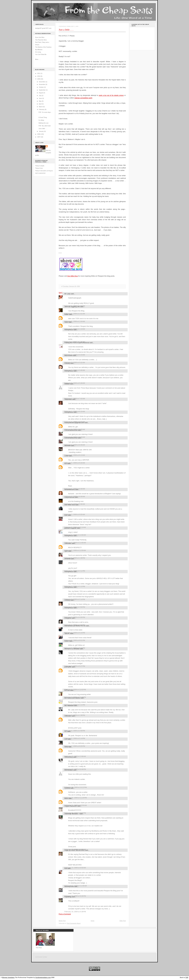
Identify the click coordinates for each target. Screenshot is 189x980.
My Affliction (39, 50)
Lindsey (67, 600)
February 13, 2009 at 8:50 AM (75, 868)
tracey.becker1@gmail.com (74, 423)
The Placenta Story (41, 40)
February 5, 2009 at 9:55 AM (75, 514)
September (42, 90)
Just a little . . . (43, 129)
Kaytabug (68, 897)
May (40, 101)
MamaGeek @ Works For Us (75, 626)
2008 (39, 134)
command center (41, 957)
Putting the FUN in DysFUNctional (77, 343)
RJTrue (67, 690)
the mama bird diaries (72, 698)
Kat (66, 868)
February (42, 109)
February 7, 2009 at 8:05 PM (75, 746)
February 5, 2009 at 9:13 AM (75, 455)
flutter (66, 314)
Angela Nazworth (71, 806)
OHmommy (69, 757)
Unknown (68, 543)
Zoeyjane (68, 618)
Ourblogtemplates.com (43, 977)
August (41, 93)
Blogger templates (8, 977)
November (42, 84)
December (42, 82)
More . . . (38, 59)
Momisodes (69, 770)
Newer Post (62, 921)
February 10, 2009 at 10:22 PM (76, 787)
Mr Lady (67, 294)
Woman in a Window (72, 649)
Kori (66, 515)
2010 (39, 76)
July (40, 96)
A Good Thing (43, 117)
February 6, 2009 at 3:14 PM (75, 738)
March (41, 107)
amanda (67, 559)
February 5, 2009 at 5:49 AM (75, 383)
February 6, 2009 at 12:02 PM (75, 690)
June (40, 98)
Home (92, 921)
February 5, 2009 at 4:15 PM (75, 633)
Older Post (123, 921)
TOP (187, 977)
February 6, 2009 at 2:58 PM (75, 731)
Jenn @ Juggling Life (72, 307)
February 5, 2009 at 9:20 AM (75, 463)
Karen (67, 641)
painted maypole (70, 528)
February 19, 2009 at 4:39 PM (75, 912)
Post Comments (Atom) (74, 923)
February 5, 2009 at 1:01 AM (75, 314)
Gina (66, 747)
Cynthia (67, 788)
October (41, 87)
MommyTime (69, 886)
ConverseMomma (71, 430)
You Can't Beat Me (41, 54)
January (41, 131)
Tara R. (67, 633)
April (40, 104)
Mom (66, 798)
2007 (39, 137)
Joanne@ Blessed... (72, 814)
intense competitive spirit (83, 98)
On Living (38, 52)
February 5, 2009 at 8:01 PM (75, 640)
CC (66, 731)
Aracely (67, 363)
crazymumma (69, 497)
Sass (66, 322)
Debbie (67, 384)
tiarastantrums (70, 489)
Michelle (67, 446)
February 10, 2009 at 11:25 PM (76, 798)
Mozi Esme (68, 355)
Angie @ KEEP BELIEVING (74, 850)
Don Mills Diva (72, 276)
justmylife (68, 667)
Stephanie (68, 399)
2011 (39, 73)
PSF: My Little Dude (45, 126)
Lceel (66, 456)
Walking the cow (44, 123)
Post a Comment (65, 914)
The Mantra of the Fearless (43, 47)
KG (66, 463)
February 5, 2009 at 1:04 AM (75, 321)
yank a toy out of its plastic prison (111, 95)
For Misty (41, 120)
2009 (39, 79)
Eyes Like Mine (40, 37)
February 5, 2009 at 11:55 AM (75, 550)
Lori (66, 739)
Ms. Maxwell (69, 706)
